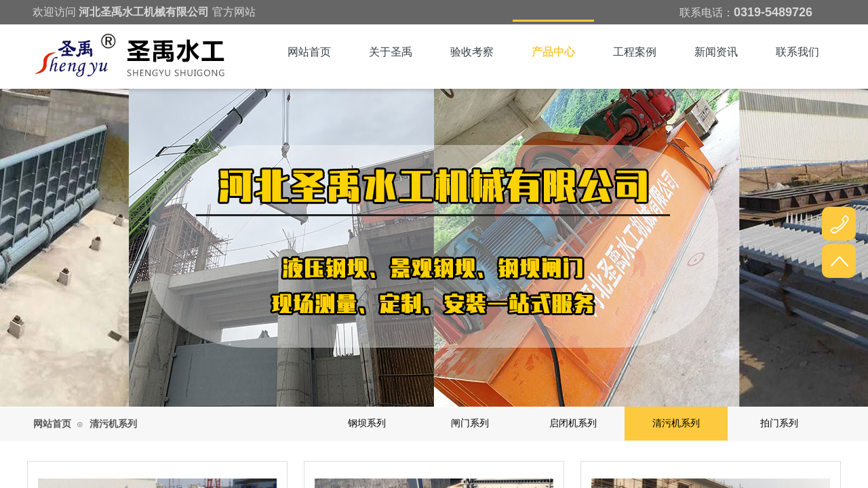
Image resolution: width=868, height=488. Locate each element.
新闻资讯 (716, 52)
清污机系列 (113, 424)
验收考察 (472, 52)
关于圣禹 (391, 52)
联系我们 (797, 52)
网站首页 (309, 52)
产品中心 (553, 52)
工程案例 (635, 52)
